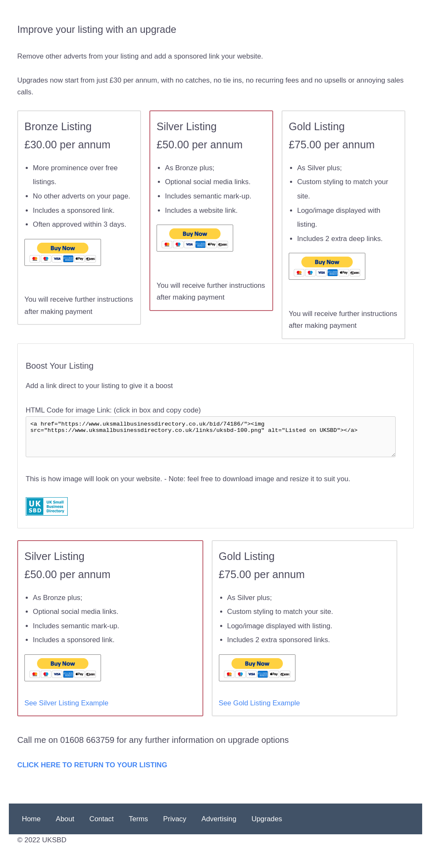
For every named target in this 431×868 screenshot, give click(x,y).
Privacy (175, 827)
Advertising (219, 827)
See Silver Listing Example (67, 711)
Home (31, 827)
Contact (101, 827)
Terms (138, 827)
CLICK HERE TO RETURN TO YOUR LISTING (92, 773)
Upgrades (267, 827)
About (65, 827)
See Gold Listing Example (259, 711)
